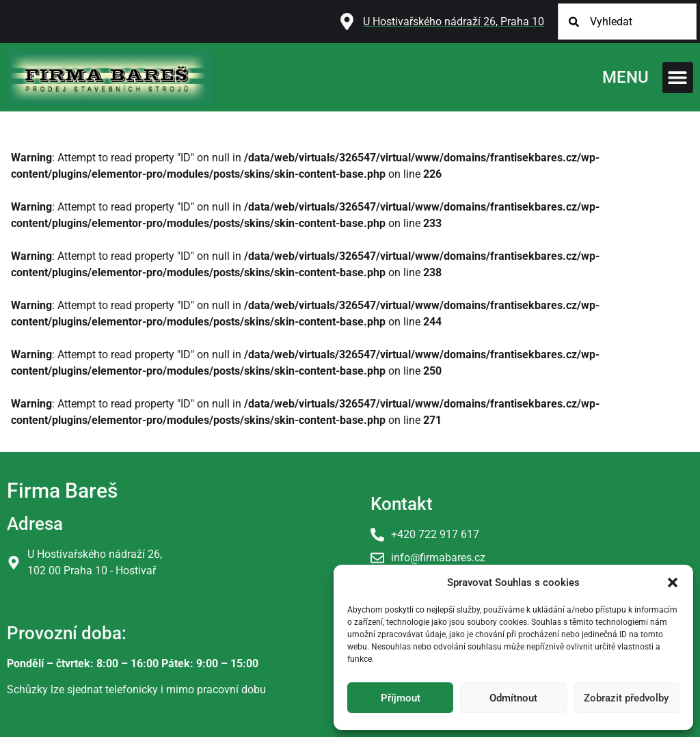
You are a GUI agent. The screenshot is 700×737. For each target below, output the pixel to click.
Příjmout (401, 698)
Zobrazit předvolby (626, 698)
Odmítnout (513, 698)
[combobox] (627, 22)
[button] (673, 582)
